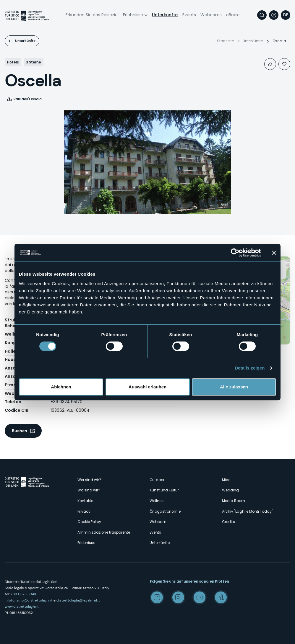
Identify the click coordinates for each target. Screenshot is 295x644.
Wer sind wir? (89, 480)
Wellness (158, 501)
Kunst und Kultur (164, 490)
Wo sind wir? (89, 490)
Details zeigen (250, 368)
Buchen (20, 431)
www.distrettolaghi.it (22, 607)
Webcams (211, 15)
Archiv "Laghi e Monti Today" (247, 511)
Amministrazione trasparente (104, 532)
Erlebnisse (133, 15)
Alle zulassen (234, 387)
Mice (226, 480)
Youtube (200, 597)
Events (189, 15)
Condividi (270, 64)
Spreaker (221, 597)
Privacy (84, 511)
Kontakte (85, 501)
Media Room (234, 501)
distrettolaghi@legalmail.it (78, 600)
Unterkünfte (165, 15)
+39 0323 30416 (24, 594)
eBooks (233, 15)
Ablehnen (61, 387)
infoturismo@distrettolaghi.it (29, 600)
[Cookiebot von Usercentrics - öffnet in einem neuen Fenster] (235, 253)
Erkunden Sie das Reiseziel (92, 15)
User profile (274, 15)
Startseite (225, 41)
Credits (228, 522)
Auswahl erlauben (147, 387)
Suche (262, 15)
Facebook (157, 597)
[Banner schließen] (274, 253)
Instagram (178, 597)
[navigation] (286, 15)
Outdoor (157, 480)
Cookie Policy (89, 522)
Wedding (230, 490)
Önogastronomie (165, 511)
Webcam (158, 522)
